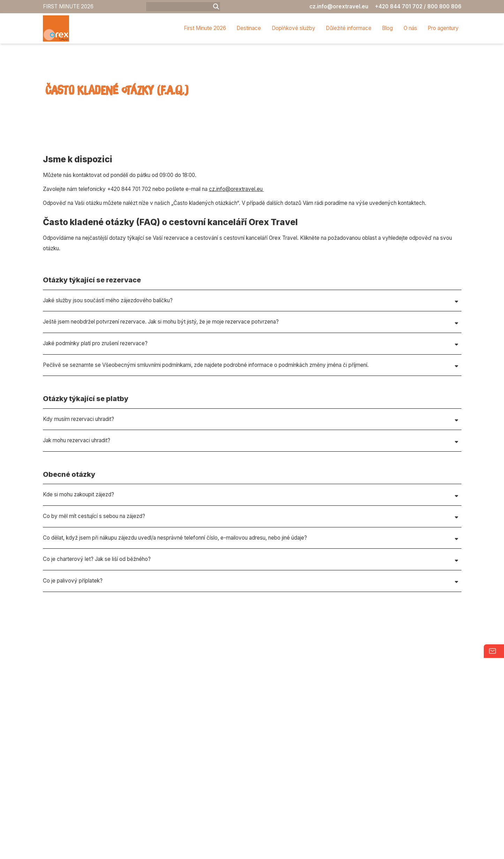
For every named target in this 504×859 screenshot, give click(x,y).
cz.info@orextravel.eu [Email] (339, 6)
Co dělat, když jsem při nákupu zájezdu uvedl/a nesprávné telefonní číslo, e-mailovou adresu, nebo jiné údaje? (175, 600)
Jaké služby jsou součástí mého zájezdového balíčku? (108, 362)
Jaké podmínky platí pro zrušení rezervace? (95, 406)
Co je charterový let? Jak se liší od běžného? (97, 621)
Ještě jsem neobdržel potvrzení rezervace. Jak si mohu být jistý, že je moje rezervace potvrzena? (161, 384)
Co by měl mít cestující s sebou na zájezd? (94, 578)
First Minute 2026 (205, 28)
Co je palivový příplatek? (73, 643)
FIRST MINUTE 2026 (68, 6)
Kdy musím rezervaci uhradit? (78, 481)
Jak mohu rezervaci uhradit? (77, 503)
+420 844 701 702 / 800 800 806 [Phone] (418, 6)
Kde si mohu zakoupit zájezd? (78, 557)
